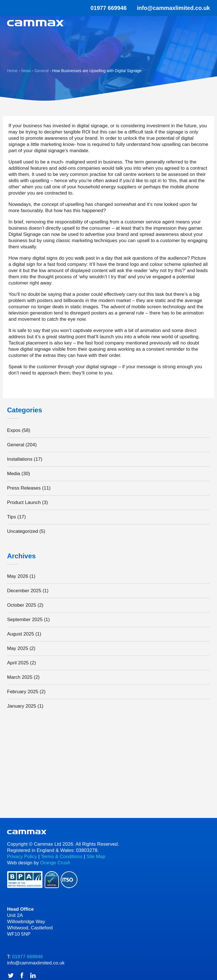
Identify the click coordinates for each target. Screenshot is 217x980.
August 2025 (20, 634)
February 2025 (23, 692)
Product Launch (24, 502)
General (16, 445)
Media (14, 474)
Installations (20, 459)
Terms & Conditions (61, 857)
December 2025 (24, 591)
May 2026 (18, 576)
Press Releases (24, 488)
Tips (12, 517)
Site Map (96, 857)
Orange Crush (55, 863)
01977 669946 (105, 8)
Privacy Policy (22, 857)
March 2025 (20, 677)
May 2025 (18, 648)
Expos (14, 430)
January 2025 (22, 706)
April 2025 (18, 663)
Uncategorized (23, 531)
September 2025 (25, 620)
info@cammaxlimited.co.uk (173, 8)
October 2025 (22, 605)
